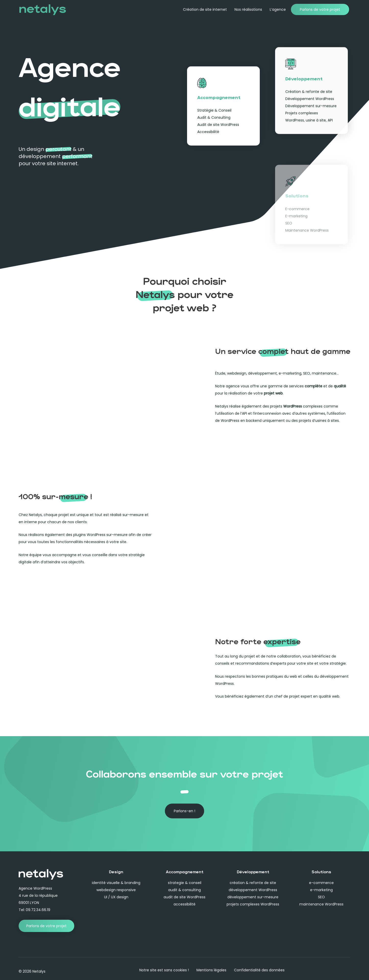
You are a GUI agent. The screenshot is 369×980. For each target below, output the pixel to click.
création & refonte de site (253, 883)
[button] (184, 811)
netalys (42, 8)
